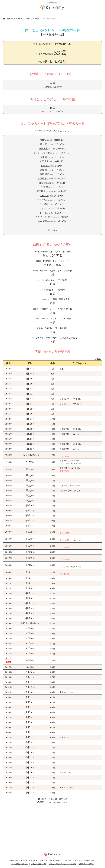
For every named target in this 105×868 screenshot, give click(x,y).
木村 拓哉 (44, 140)
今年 (98, 359)
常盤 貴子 (45, 170)
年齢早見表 (14, 861)
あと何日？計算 (70, 861)
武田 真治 (44, 196)
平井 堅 (45, 187)
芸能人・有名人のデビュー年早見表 (62, 864)
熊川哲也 (42, 200)
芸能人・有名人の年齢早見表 (54, 799)
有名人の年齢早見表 (86, 861)
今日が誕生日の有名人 (20, 864)
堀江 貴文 (43, 183)
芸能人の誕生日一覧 (38, 864)
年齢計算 (44, 861)
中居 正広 (43, 149)
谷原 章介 (45, 166)
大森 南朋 (45, 157)
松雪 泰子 (44, 161)
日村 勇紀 (44, 204)
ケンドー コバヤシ (44, 217)
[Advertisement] (52, 824)
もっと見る (52, 230)
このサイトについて (86, 864)
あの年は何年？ (56, 861)
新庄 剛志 (41, 191)
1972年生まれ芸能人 (32, 19)
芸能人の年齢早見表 (15, 19)
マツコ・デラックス (43, 153)
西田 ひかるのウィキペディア (54, 802)
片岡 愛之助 (43, 178)
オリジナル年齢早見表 (29, 861)
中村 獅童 (42, 221)
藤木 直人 (45, 144)
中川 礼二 (44, 213)
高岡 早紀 (45, 174)
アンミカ (43, 208)
